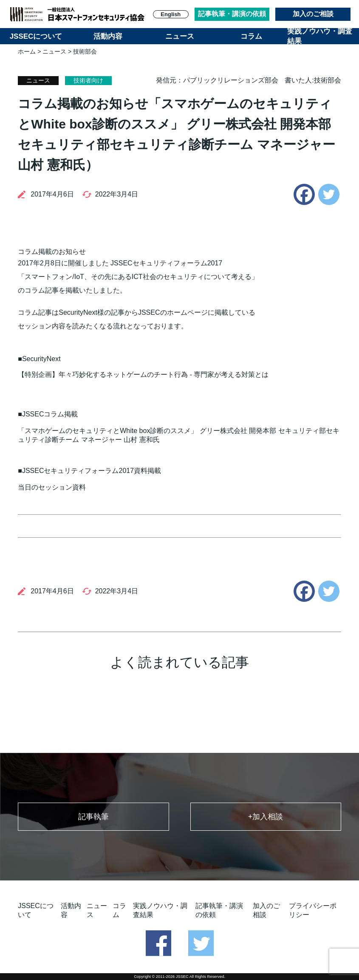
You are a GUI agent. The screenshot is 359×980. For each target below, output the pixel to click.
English (171, 14)
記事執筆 (93, 817)
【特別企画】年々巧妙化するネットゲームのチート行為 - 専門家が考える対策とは (143, 375)
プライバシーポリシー (313, 910)
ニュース (180, 36)
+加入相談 (266, 817)
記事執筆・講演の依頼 (232, 14)
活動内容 (108, 36)
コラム (251, 36)
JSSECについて (36, 36)
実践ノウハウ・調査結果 (320, 36)
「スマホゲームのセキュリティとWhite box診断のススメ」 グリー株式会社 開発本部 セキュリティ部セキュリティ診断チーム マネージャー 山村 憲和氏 (178, 435)
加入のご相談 (313, 14)
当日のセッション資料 (52, 487)
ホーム (27, 51)
